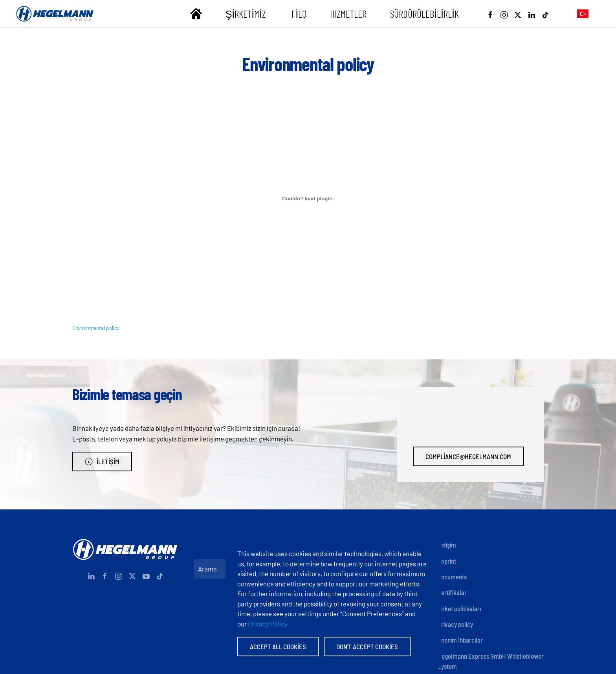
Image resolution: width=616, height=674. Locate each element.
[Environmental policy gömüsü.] (308, 199)
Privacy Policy (268, 624)
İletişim (102, 462)
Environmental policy (96, 328)
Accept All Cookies (278, 647)
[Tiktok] (545, 14)
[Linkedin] (532, 14)
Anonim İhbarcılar (460, 640)
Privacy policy (455, 624)
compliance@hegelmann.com (468, 456)
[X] (518, 14)
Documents (452, 577)
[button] (583, 14)
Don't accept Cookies (367, 647)
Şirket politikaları (459, 608)
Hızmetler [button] (348, 14)
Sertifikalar (452, 592)
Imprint (447, 561)
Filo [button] (299, 14)
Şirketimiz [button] (247, 14)
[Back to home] (55, 14)
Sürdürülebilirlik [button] (424, 14)
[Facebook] (490, 14)
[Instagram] (504, 14)
